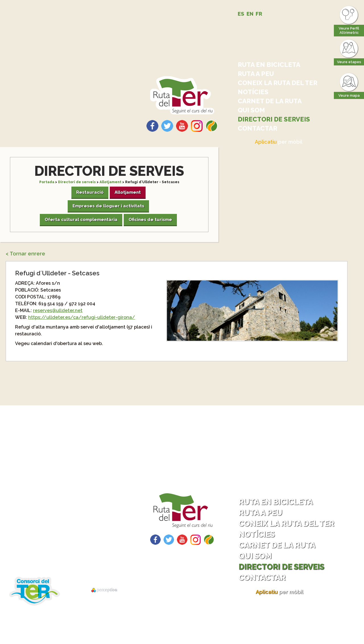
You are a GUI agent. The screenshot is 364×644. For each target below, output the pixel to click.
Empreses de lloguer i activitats (108, 206)
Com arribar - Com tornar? (69, 529)
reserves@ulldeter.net (58, 310)
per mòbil (279, 142)
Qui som (251, 110)
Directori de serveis (274, 119)
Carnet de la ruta (270, 101)
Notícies (253, 92)
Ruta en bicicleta (269, 65)
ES (241, 14)
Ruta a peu (256, 74)
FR (259, 14)
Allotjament (110, 182)
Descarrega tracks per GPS (64, 558)
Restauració (90, 192)
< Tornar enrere (25, 254)
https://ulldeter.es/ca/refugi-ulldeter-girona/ (82, 317)
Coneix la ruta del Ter (278, 83)
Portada (47, 182)
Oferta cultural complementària (81, 220)
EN (250, 14)
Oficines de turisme (150, 220)
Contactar (258, 128)
